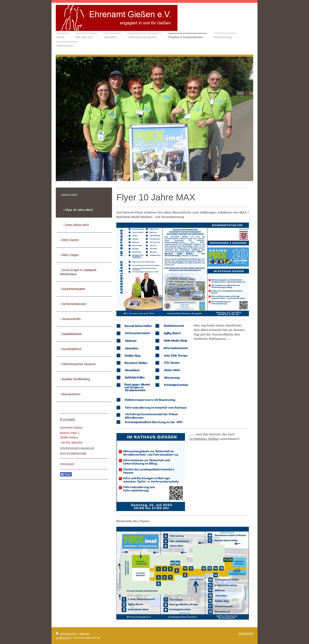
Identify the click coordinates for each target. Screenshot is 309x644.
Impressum (67, 464)
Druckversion (67, 634)
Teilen (66, 475)
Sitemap (84, 634)
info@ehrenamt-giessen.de (77, 448)
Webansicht (246, 633)
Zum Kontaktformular (73, 453)
